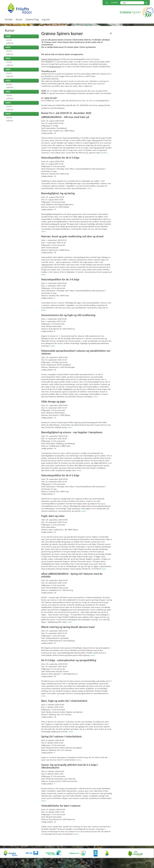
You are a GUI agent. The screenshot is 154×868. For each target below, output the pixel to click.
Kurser (10, 30)
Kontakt (114, 2)
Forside (9, 19)
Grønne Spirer (137, 12)
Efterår (10, 43)
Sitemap (107, 3)
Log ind (46, 19)
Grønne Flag (32, 19)
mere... (106, 153)
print (111, 33)
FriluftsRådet (20, 8)
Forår (10, 40)
